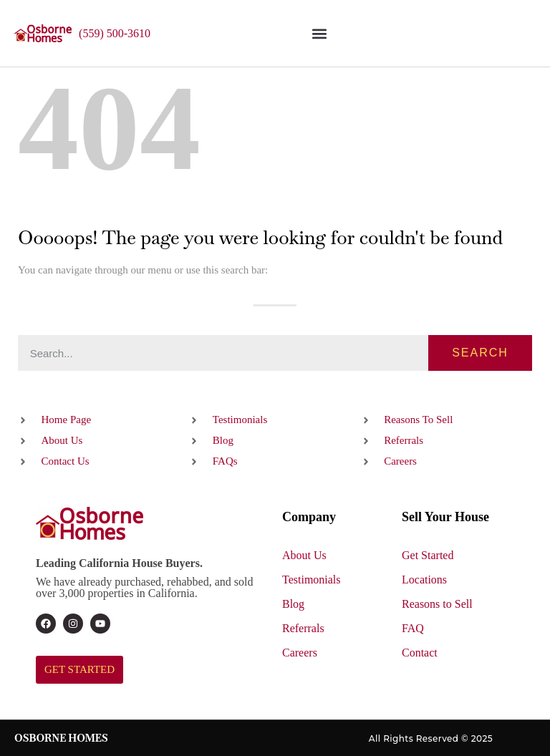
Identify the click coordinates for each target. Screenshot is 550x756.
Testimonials (312, 580)
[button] (319, 33)
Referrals (303, 628)
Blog (293, 604)
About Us (304, 555)
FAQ (413, 628)
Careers (300, 653)
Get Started (428, 555)
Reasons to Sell (437, 604)
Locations (424, 580)
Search (480, 353)
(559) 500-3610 (115, 33)
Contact (420, 653)
